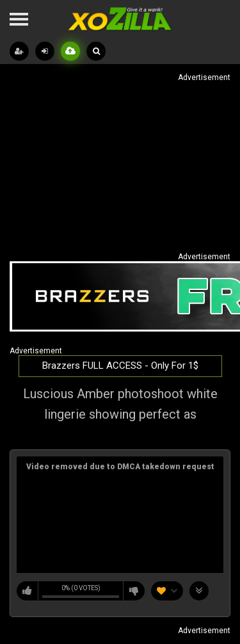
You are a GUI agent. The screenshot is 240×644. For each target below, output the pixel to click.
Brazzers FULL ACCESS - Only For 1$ (120, 366)
